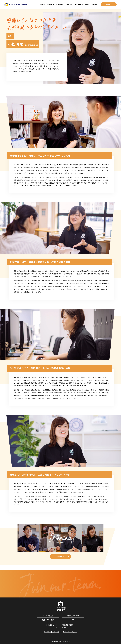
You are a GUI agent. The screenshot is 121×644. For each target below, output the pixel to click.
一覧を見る (60, 557)
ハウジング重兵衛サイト (52, 632)
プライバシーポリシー (70, 632)
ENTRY (108, 4)
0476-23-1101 (62, 628)
